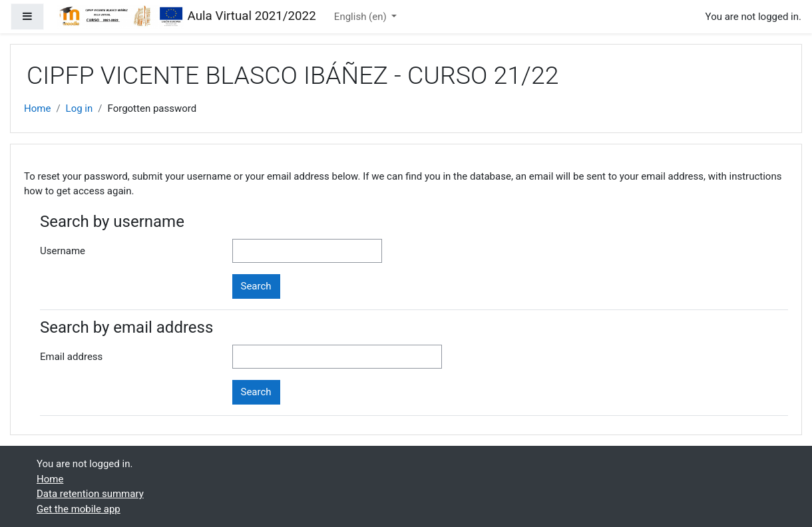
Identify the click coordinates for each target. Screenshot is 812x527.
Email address (71, 357)
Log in (80, 108)
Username (63, 251)
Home (37, 108)
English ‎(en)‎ (362, 17)
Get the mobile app (79, 509)
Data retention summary (90, 494)
